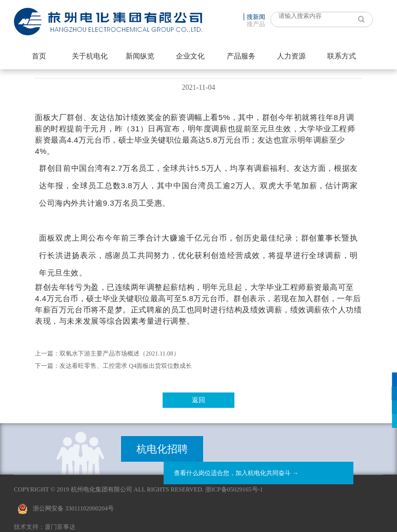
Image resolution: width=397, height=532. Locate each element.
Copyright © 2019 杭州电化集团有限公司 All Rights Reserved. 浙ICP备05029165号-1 (138, 489)
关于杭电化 (90, 56)
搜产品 (256, 24)
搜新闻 (256, 17)
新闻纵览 (140, 56)
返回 (198, 400)
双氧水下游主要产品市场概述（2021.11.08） (120, 353)
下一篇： (47, 366)
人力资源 (291, 56)
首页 (39, 56)
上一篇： (47, 353)
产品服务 (241, 56)
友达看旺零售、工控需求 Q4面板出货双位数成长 (126, 366)
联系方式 (342, 56)
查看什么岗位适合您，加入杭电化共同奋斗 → (236, 473)
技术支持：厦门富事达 (45, 527)
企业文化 (190, 56)
